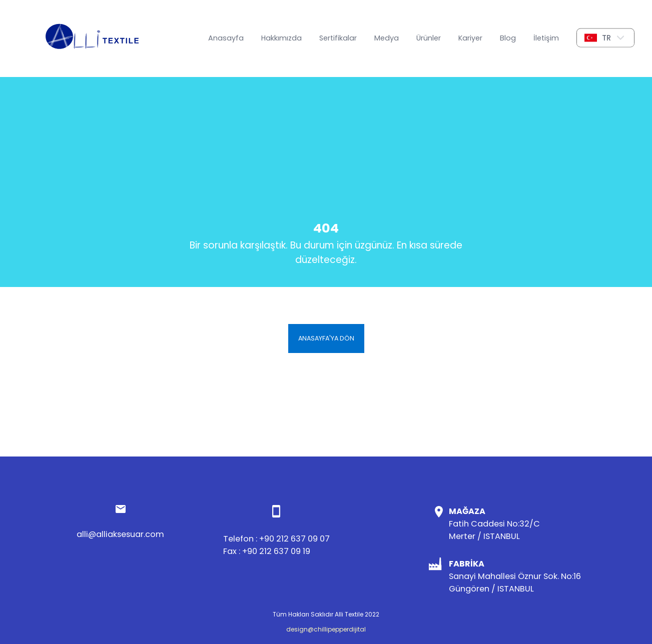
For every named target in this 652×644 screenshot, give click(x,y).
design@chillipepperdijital (326, 629)
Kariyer (470, 38)
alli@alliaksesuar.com (120, 534)
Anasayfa (226, 38)
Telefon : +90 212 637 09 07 (276, 539)
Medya (387, 38)
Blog (508, 38)
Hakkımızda (281, 38)
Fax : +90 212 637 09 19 (267, 551)
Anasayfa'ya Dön (326, 338)
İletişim (546, 38)
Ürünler (429, 38)
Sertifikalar (338, 38)
